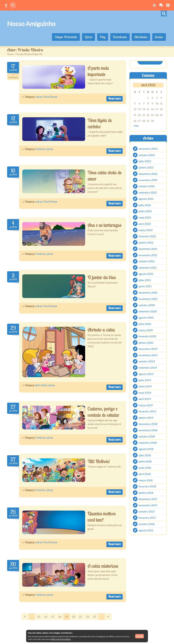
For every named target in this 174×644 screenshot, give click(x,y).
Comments (13, 77)
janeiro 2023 (146, 167)
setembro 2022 (148, 192)
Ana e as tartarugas (104, 225)
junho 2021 (145, 286)
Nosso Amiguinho (31, 24)
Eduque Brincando (64, 37)
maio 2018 (145, 468)
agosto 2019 (146, 374)
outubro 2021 (147, 261)
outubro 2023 (147, 155)
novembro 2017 (148, 505)
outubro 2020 (147, 305)
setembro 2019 (148, 368)
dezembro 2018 (148, 424)
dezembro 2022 (148, 174)
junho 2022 (145, 211)
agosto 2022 (146, 199)
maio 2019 (145, 393)
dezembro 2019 (148, 349)
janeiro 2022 (146, 242)
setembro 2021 (148, 267)
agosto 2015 (146, 530)
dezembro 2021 (148, 249)
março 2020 (146, 330)
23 (94, 617)
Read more (115, 98)
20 (74, 617)
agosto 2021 (146, 274)
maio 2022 (145, 217)
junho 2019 (145, 386)
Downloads (119, 37)
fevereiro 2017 (147, 518)
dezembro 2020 (148, 292)
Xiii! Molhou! (99, 461)
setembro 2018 (148, 443)
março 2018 (146, 480)
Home (10, 54)
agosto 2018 (146, 449)
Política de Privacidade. (61, 639)
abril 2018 (145, 474)
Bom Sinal (41, 385)
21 (81, 617)
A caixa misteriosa (103, 566)
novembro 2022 (148, 180)
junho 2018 (145, 461)
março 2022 (146, 230)
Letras (87, 37)
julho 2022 (145, 205)
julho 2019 (145, 380)
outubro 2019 (147, 361)
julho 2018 (145, 455)
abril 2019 (145, 399)
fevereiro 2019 (147, 411)
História (40, 149)
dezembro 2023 (148, 149)
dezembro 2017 (148, 499)
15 (39, 617)
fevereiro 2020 (147, 336)
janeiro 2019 (146, 418)
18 (60, 617)
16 (46, 617)
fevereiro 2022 (147, 236)
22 (88, 617)
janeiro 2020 (146, 343)
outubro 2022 (147, 186)
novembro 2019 (148, 355)
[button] (6, 5)
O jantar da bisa (102, 277)
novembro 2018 (148, 430)
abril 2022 (145, 224)
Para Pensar (50, 97)
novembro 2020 (148, 299)
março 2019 (146, 405)
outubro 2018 (147, 436)
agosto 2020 (146, 317)
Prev (25, 617)
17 (53, 617)
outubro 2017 (147, 512)
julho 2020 (145, 324)
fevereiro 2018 (147, 486)
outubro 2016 (147, 524)
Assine (159, 37)
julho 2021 (145, 280)
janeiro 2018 (146, 493)
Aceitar (139, 636)
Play (102, 37)
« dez (136, 125)
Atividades (140, 37)
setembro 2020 (148, 311)
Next (108, 617)
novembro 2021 (148, 255)
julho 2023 (145, 161)
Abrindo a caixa (101, 330)
